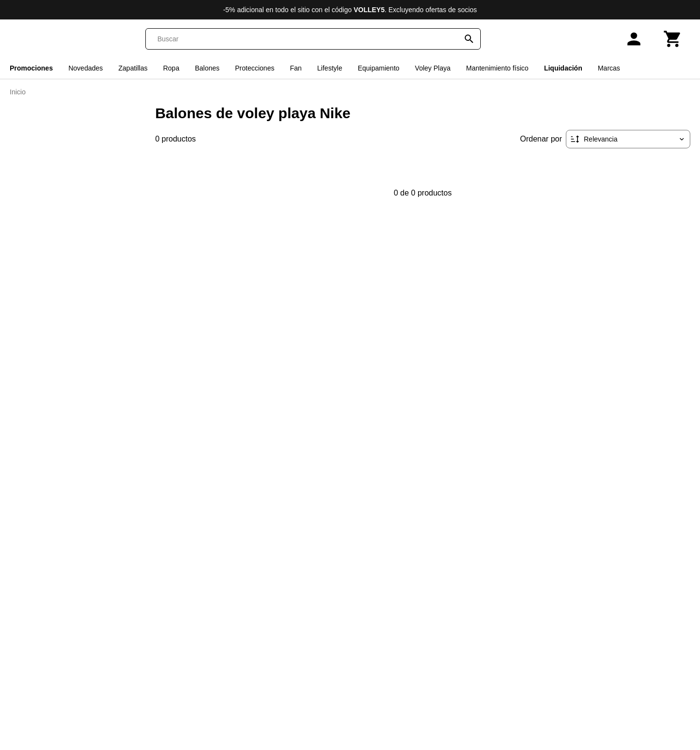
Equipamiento (379, 68)
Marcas (609, 68)
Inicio (18, 92)
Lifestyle (330, 68)
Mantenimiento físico (497, 68)
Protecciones (255, 68)
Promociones (31, 68)
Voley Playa (433, 68)
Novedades (86, 68)
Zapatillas (133, 68)
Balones (207, 68)
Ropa (171, 68)
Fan (296, 68)
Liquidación (563, 68)
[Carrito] (673, 39)
